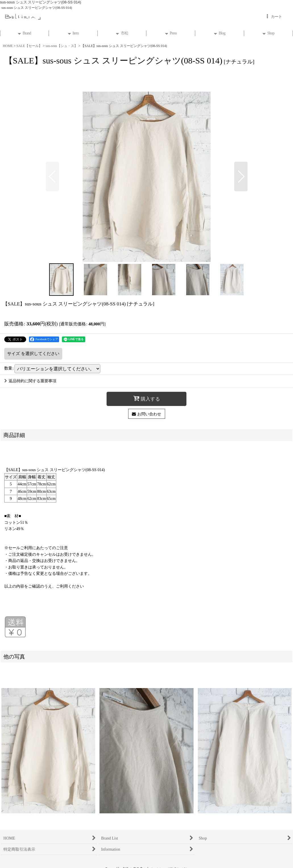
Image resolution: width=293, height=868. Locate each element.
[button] (52, 177)
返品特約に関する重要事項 (30, 381)
